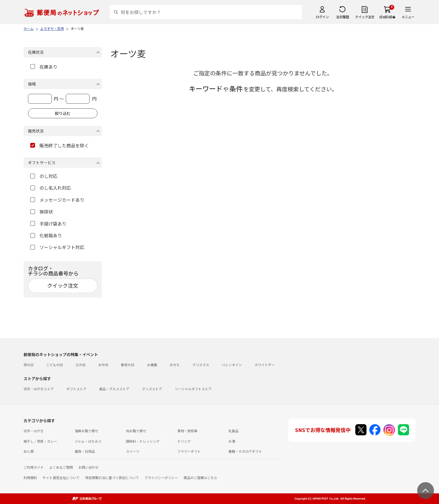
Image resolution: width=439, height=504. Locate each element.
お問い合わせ (88, 467)
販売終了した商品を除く (59, 145)
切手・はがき (34, 431)
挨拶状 (42, 212)
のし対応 (44, 176)
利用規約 (30, 478)
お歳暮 (152, 365)
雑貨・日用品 (85, 451)
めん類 (29, 451)
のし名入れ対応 (51, 188)
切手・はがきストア (39, 389)
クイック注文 (365, 17)
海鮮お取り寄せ (87, 431)
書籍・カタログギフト (245, 451)
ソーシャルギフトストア (193, 389)
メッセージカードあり (57, 200)
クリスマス (201, 365)
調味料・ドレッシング (143, 441)
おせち (175, 365)
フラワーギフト (189, 451)
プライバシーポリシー (161, 478)
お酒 (232, 441)
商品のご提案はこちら (200, 478)
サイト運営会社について (61, 478)
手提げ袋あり (48, 224)
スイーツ (133, 451)
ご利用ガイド (34, 467)
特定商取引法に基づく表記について (112, 478)
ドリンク (184, 441)
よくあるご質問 (61, 467)
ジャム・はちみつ (88, 441)
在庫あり (44, 67)
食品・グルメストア (114, 389)
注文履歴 (342, 17)
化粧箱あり (46, 235)
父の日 (81, 365)
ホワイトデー (265, 365)
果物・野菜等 (187, 431)
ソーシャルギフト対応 (57, 247)
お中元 (103, 365)
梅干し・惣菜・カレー (40, 441)
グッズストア (152, 389)
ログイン (322, 17)
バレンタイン (232, 365)
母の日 (29, 365)
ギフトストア (76, 389)
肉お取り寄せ (136, 431)
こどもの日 (55, 365)
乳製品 (233, 431)
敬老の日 (128, 365)
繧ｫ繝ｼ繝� (387, 17)
